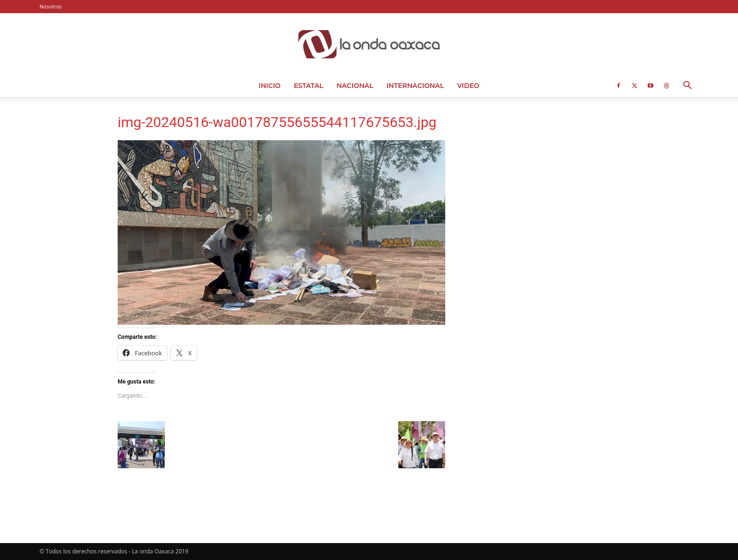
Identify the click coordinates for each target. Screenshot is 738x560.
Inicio (270, 86)
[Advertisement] (544, 176)
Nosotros (51, 6)
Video (468, 86)
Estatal (309, 86)
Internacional (415, 86)
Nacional (355, 86)
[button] (687, 86)
